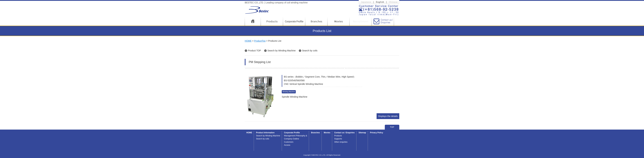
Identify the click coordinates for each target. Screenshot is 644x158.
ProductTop (260, 41)
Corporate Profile (292, 133)
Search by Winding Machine (282, 51)
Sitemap (362, 133)
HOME (248, 41)
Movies (327, 133)
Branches (315, 133)
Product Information (265, 133)
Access (287, 145)
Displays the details (388, 116)
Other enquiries (341, 142)
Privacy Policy (376, 133)
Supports (338, 139)
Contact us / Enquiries (344, 133)
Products (338, 136)
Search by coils (310, 51)
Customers (289, 142)
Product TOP (254, 51)
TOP (392, 127)
